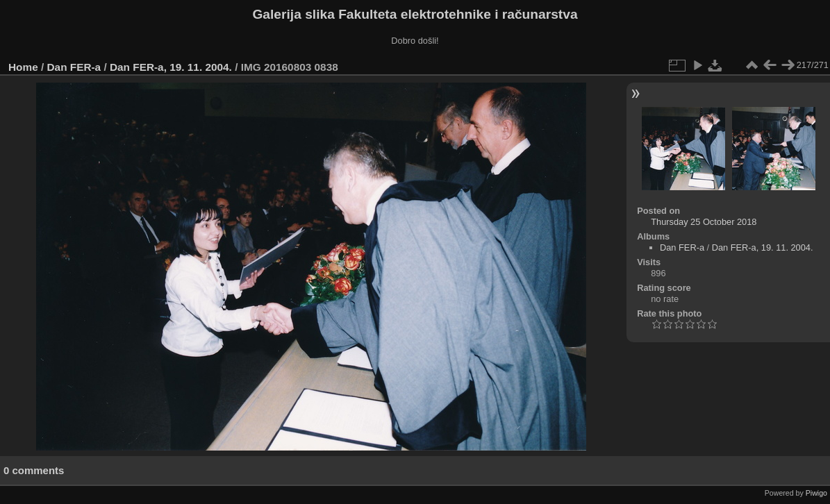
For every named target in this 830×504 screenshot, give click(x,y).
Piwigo (816, 493)
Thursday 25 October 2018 (704, 222)
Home (23, 67)
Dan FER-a (74, 67)
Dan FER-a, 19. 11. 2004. (171, 67)
